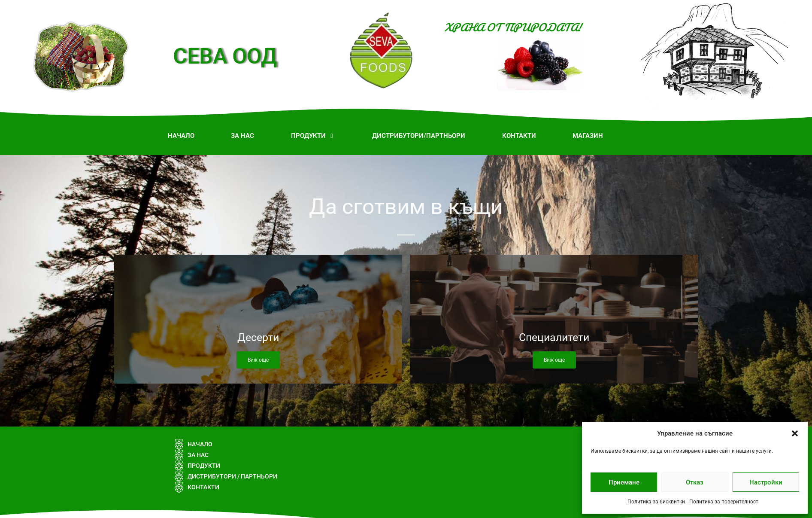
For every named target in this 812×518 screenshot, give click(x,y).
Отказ (695, 482)
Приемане (624, 482)
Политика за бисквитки (656, 502)
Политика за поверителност (724, 502)
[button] (795, 433)
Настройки (766, 482)
